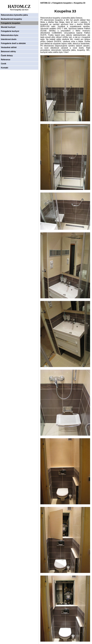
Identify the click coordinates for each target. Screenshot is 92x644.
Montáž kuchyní (8, 27)
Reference (6, 60)
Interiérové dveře (9, 39)
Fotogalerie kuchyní (10, 31)
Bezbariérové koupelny (11, 19)
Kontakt (5, 68)
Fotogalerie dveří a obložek (13, 43)
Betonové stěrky (8, 51)
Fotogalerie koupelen (11, 23)
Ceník (4, 64)
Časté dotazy (7, 56)
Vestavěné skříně (9, 47)
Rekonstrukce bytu (10, 35)
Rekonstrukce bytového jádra (14, 15)
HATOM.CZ (45, 3)
